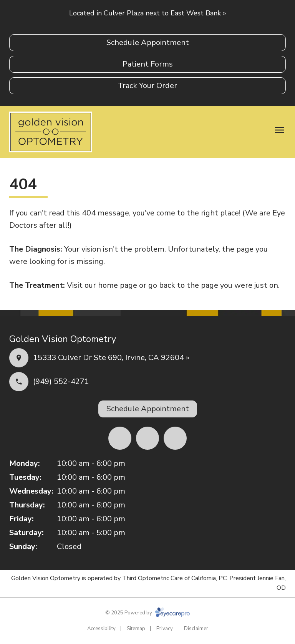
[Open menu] (280, 130)
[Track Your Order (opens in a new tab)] (147, 86)
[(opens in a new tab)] (120, 438)
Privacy (165, 629)
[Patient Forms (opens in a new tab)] (147, 64)
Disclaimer (196, 629)
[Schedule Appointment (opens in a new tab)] (147, 43)
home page (118, 285)
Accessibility (101, 629)
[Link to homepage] (51, 132)
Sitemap (136, 629)
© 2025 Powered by (147, 613)
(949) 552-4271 (61, 381)
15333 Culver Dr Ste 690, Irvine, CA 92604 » (111, 358)
